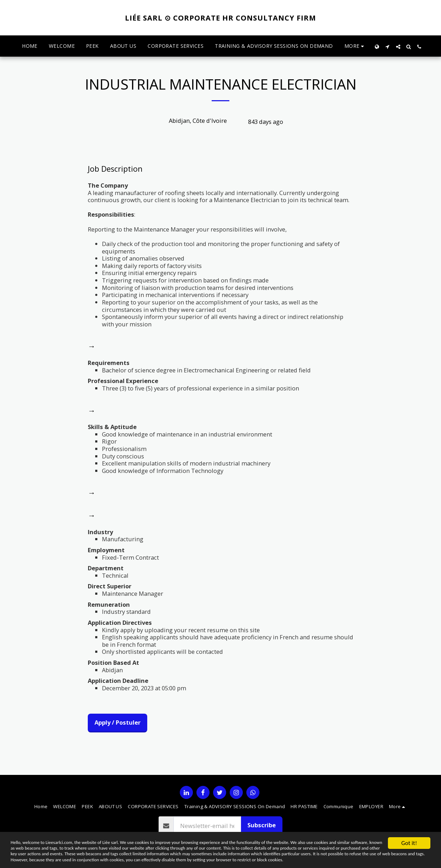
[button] (388, 46)
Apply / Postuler (118, 722)
